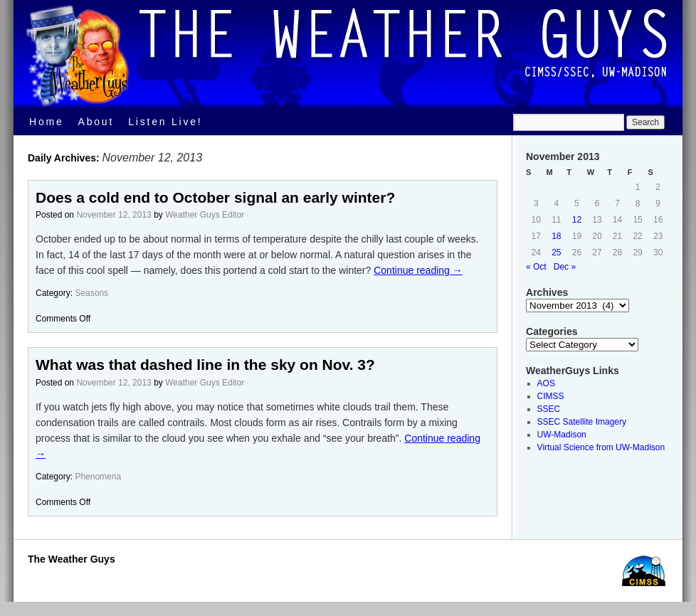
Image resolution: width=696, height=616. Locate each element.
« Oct (536, 267)
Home (47, 122)
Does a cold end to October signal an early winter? (215, 197)
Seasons (91, 293)
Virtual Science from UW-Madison (601, 447)
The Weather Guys (72, 559)
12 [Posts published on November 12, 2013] (577, 220)
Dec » (565, 267)
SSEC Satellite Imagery (582, 422)
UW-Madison (562, 435)
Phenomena (98, 477)
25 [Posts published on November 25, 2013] (556, 253)
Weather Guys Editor (205, 215)
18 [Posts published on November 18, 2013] (556, 236)
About (96, 122)
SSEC (549, 409)
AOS (546, 383)
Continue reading (418, 270)
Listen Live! (165, 122)
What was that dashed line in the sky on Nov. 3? (205, 365)
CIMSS (551, 396)
